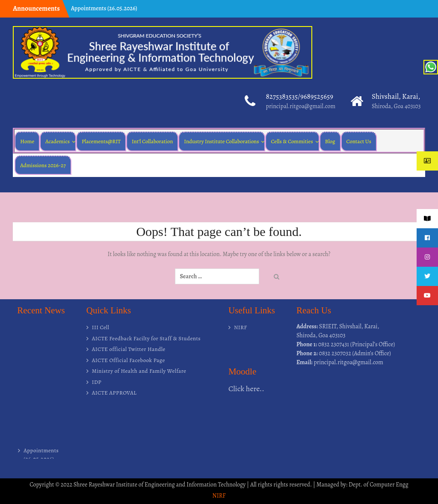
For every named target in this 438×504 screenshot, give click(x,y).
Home (27, 141)
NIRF (241, 327)
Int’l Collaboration (152, 141)
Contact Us (359, 141)
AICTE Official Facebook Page (129, 360)
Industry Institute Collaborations (221, 141)
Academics (58, 141)
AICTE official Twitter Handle (129, 349)
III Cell (101, 327)
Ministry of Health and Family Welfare (139, 371)
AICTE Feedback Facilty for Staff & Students (146, 338)
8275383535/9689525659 (299, 96)
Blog (330, 141)
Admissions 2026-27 (43, 165)
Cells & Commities (292, 141)
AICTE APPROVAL (114, 393)
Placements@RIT (101, 141)
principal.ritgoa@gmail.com (300, 106)
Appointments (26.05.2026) (104, 8)
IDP (97, 382)
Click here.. (246, 389)
